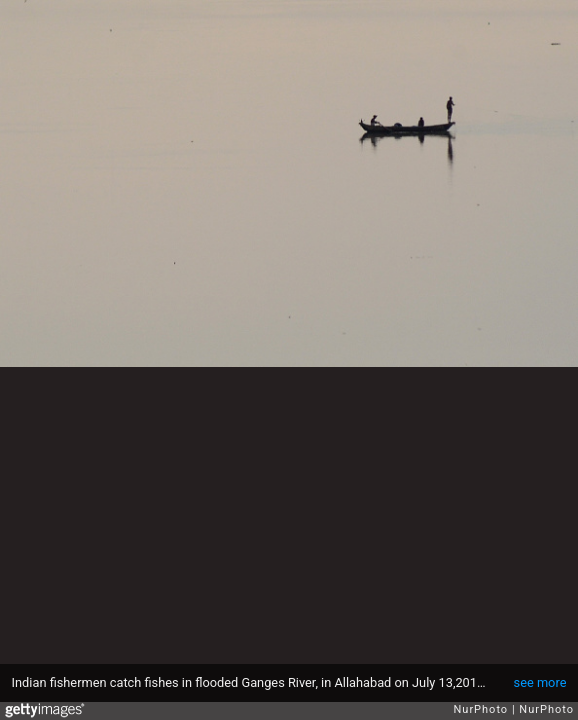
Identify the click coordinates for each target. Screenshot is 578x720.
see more (540, 682)
